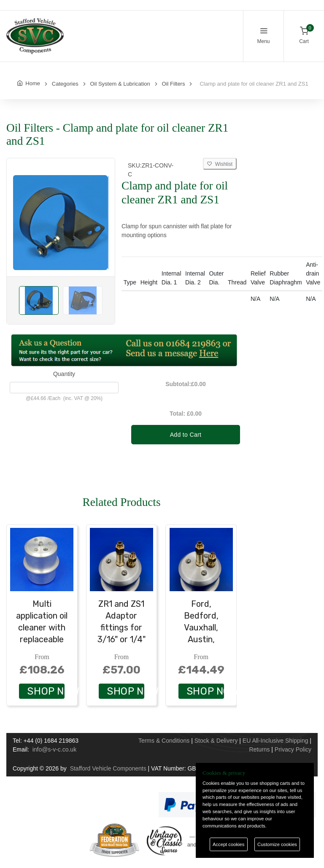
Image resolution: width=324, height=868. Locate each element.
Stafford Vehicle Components (108, 768)
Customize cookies (277, 844)
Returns (259, 749)
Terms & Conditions (164, 741)
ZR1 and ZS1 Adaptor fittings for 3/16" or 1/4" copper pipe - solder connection (121, 639)
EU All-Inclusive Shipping (275, 741)
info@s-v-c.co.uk (54, 749)
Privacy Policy (293, 749)
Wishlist (220, 164)
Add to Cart (186, 435)
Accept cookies (228, 844)
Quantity (64, 374)
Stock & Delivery (216, 741)
